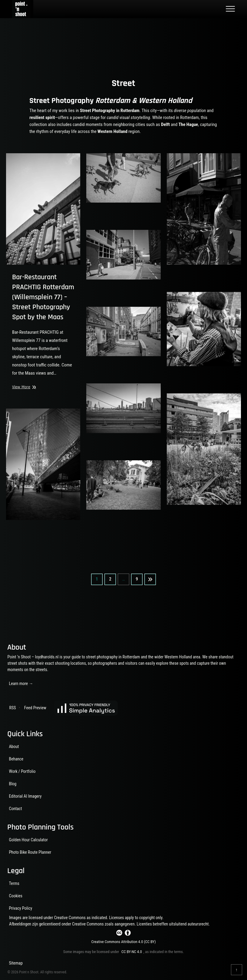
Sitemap (16, 963)
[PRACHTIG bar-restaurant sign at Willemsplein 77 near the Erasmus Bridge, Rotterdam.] (43, 209)
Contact (15, 809)
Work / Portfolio (22, 771)
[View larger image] (123, 178)
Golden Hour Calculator (28, 840)
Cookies (15, 896)
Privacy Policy (20, 908)
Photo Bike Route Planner (30, 852)
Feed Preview (35, 708)
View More (23, 387)
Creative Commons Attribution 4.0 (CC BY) (124, 942)
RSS (12, 708)
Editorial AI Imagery (25, 796)
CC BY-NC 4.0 (132, 952)
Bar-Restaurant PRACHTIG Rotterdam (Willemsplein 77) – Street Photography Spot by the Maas (43, 297)
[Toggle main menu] (230, 9)
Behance (16, 759)
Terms (14, 883)
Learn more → (21, 684)
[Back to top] (237, 970)
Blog (13, 784)
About (14, 747)
